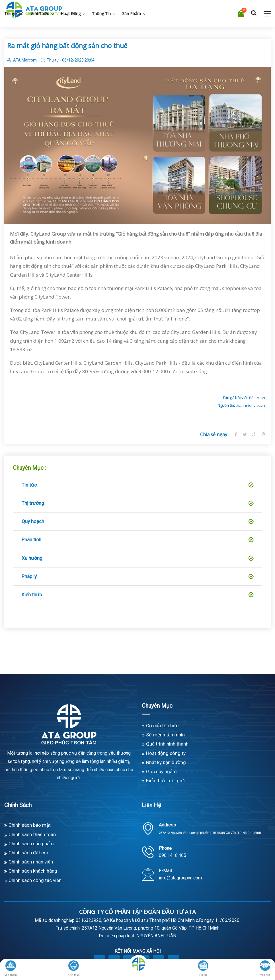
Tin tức (137, 485)
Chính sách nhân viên (31, 862)
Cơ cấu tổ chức (162, 726)
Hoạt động (71, 14)
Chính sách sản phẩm (31, 844)
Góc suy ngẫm (161, 771)
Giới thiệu (40, 14)
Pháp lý (137, 577)
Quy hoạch (137, 522)
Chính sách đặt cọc (29, 853)
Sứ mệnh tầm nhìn (165, 735)
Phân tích (137, 540)
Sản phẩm (132, 14)
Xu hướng (137, 558)
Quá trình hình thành (167, 744)
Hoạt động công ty (166, 753)
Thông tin (101, 14)
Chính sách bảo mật (30, 825)
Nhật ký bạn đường (166, 762)
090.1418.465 (173, 855)
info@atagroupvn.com (180, 878)
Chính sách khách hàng (33, 871)
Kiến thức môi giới (165, 781)
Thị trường (137, 503)
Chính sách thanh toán (32, 834)
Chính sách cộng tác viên (35, 880)
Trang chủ (14, 14)
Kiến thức (137, 595)
